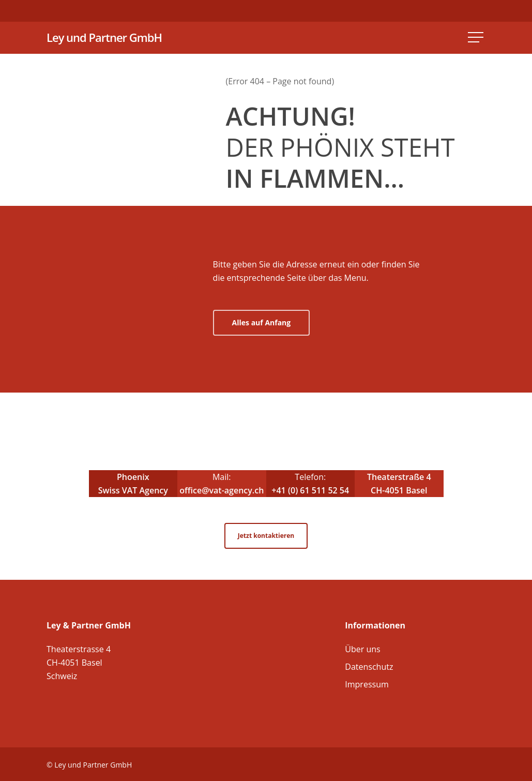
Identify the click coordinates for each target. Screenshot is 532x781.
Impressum (367, 684)
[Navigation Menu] (477, 38)
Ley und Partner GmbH (104, 38)
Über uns (362, 649)
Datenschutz (369, 667)
